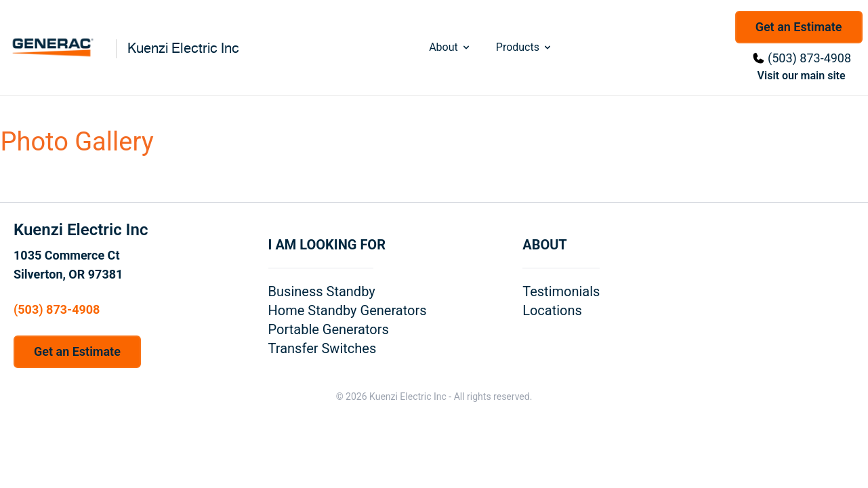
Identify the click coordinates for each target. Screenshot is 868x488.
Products (524, 47)
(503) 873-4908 (809, 58)
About (450, 47)
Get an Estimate (799, 27)
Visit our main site (802, 76)
